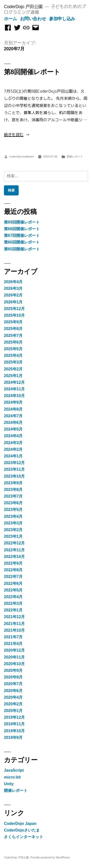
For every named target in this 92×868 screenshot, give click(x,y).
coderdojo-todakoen (22, 156)
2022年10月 (14, 557)
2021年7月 (13, 637)
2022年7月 (13, 577)
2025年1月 (13, 376)
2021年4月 (13, 644)
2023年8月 (13, 490)
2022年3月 (13, 603)
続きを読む (14, 135)
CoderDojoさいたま (22, 830)
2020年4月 (13, 697)
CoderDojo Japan (20, 824)
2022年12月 (14, 543)
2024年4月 (13, 436)
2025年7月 (13, 336)
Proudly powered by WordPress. (50, 857)
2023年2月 (13, 530)
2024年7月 (13, 416)
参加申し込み (62, 19)
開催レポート (75, 156)
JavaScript (14, 770)
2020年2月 (13, 704)
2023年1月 (13, 536)
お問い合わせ (33, 19)
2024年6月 (13, 423)
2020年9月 (13, 670)
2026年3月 (13, 288)
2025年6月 (13, 342)
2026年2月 (13, 295)
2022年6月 (13, 583)
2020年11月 (14, 657)
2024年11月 (14, 389)
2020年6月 (13, 691)
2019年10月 (14, 731)
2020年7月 (13, 684)
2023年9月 (13, 483)
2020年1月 (13, 711)
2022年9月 (13, 563)
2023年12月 (14, 463)
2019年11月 (14, 724)
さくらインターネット (24, 837)
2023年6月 (13, 503)
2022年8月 (13, 570)
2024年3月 (13, 443)
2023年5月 (13, 510)
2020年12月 (14, 650)
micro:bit (12, 777)
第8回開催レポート (32, 72)
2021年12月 (14, 617)
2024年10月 (14, 396)
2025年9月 (13, 322)
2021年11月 (14, 624)
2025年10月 (14, 315)
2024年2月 (13, 449)
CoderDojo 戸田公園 (23, 7)
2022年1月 (13, 610)
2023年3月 (13, 523)
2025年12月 (14, 309)
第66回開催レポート (22, 242)
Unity (9, 784)
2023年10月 (14, 476)
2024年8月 (13, 409)
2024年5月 (13, 429)
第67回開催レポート (22, 235)
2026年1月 (13, 302)
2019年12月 (14, 717)
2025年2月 (13, 369)
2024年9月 (13, 402)
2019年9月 (13, 738)
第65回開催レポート (22, 249)
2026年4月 (13, 282)
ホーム (10, 19)
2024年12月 (14, 382)
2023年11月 (14, 469)
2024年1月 (13, 456)
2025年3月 (13, 362)
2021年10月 (14, 630)
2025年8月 (13, 329)
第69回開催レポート (22, 222)
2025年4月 (13, 356)
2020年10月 (14, 664)
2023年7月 (13, 496)
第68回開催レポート (22, 229)
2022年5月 (13, 590)
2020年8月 (13, 677)
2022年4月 (13, 597)
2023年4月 (13, 516)
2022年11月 (14, 550)
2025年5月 (13, 349)
